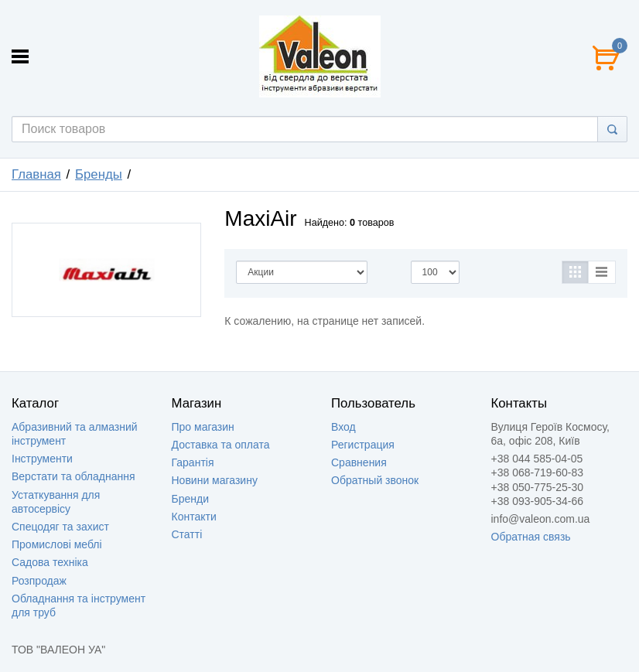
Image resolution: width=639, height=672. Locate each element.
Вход (343, 427)
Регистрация (363, 445)
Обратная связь (531, 537)
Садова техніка (50, 562)
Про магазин (203, 427)
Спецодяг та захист (60, 527)
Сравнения (359, 462)
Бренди (190, 499)
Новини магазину (215, 480)
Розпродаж (39, 581)
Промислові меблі (57, 544)
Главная (36, 174)
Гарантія (193, 462)
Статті (187, 534)
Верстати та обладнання (73, 476)
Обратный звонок (375, 480)
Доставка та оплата (221, 445)
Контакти (194, 517)
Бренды (99, 174)
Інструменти (42, 459)
